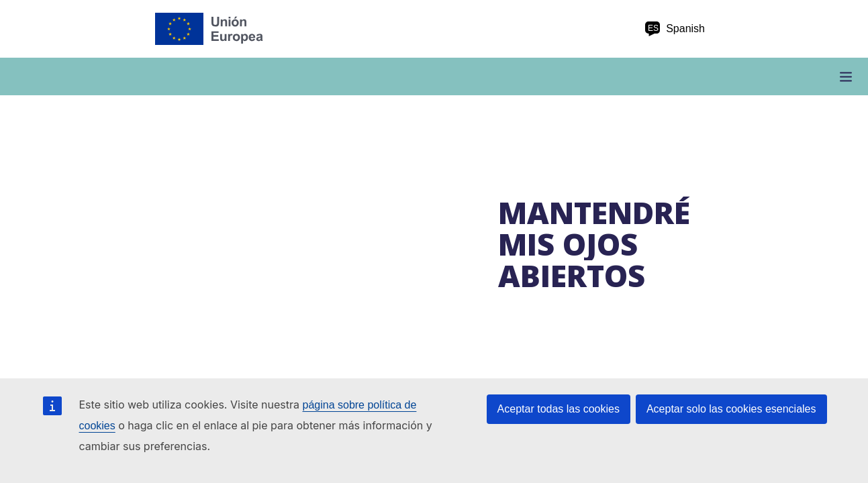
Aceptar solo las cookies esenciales (731, 409)
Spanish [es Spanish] (675, 29)
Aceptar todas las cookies (559, 409)
